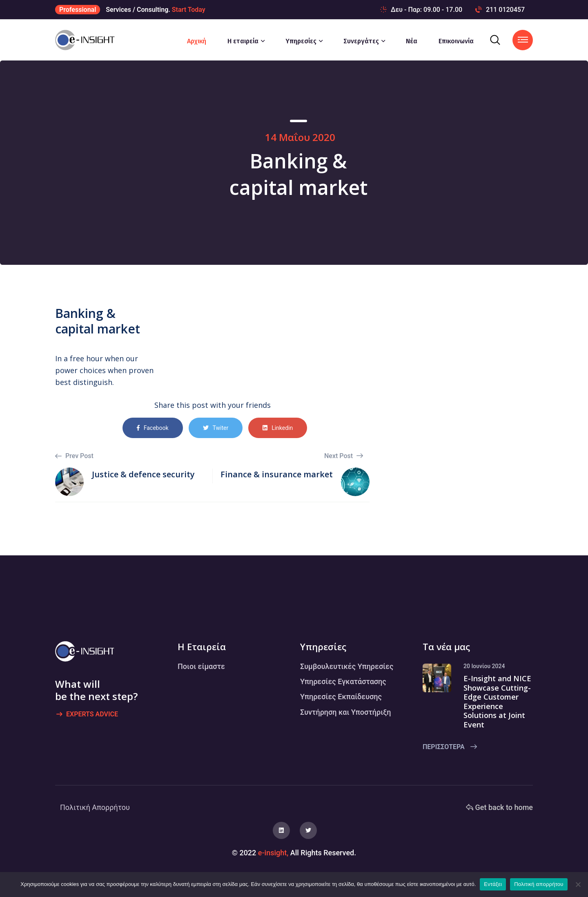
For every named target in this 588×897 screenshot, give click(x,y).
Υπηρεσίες (301, 41)
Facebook (153, 428)
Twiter (216, 428)
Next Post (344, 456)
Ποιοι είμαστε (201, 666)
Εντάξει (493, 884)
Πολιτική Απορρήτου (95, 807)
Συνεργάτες (361, 41)
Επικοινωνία (456, 41)
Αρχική (197, 41)
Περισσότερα (450, 747)
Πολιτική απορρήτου (539, 884)
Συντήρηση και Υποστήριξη (346, 712)
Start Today (189, 10)
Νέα (412, 41)
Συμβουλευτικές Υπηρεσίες (347, 666)
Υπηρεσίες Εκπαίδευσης (341, 697)
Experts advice (87, 715)
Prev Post (74, 456)
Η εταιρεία (243, 41)
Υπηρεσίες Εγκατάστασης (343, 681)
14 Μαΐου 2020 (300, 137)
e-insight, (273, 853)
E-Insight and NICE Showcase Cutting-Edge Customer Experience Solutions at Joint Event (497, 701)
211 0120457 (500, 10)
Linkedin (278, 428)
